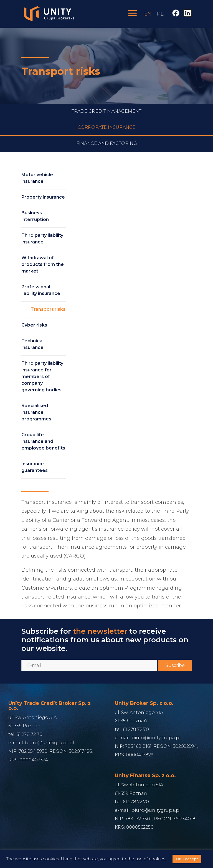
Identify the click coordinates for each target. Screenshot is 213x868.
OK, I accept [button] (187, 859)
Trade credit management (106, 117)
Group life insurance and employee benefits (43, 441)
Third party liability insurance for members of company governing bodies (42, 377)
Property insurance (43, 197)
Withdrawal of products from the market (43, 264)
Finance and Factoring (107, 149)
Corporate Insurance (107, 133)
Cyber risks (34, 325)
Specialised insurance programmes (36, 412)
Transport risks (48, 309)
